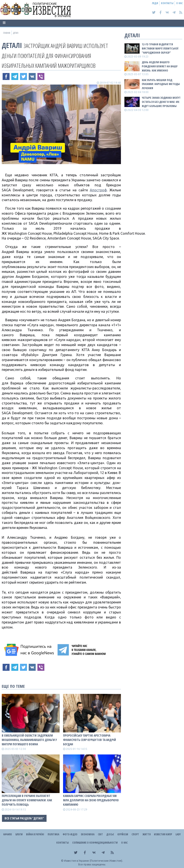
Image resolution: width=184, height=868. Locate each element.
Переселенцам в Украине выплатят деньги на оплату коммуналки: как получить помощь (27, 800)
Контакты (167, 3)
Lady (178, 834)
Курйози (123, 834)
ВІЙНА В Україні (35, 834)
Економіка (88, 834)
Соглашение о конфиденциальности (95, 843)
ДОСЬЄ (110, 834)
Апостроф (98, 190)
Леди (155, 3)
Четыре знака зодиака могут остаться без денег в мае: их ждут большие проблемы (161, 102)
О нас (179, 3)
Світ (100, 834)
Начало (8, 834)
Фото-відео (70, 834)
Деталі (12, 45)
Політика (53, 834)
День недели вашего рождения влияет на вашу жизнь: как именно (160, 66)
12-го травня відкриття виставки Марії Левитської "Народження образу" (160, 48)
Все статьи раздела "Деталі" (24, 818)
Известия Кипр (163, 834)
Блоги (19, 834)
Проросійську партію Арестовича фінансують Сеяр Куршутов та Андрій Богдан (89, 740)
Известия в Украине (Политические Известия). (93, 861)
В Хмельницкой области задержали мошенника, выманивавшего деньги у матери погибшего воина (29, 740)
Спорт (135, 834)
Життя (146, 834)
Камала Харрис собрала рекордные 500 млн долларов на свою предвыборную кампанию (91, 800)
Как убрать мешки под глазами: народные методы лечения (161, 84)
